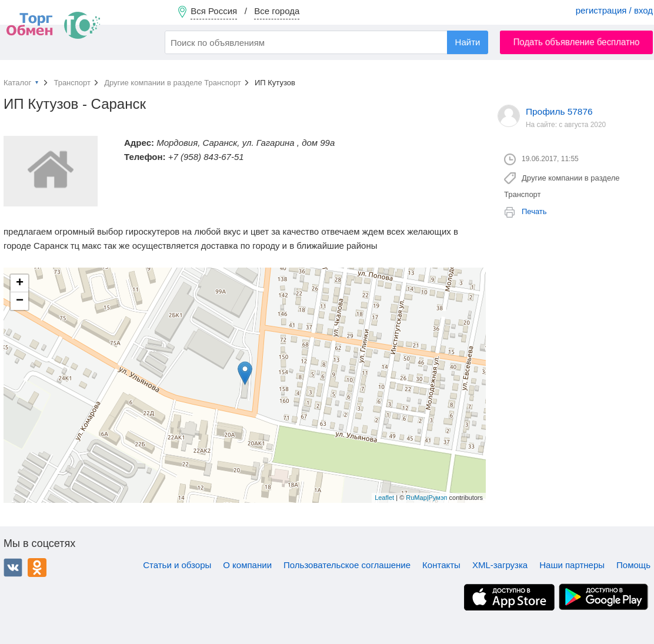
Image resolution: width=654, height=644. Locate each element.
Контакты (441, 565)
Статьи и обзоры (177, 565)
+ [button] (20, 283)
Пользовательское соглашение (347, 565)
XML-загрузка (500, 565)
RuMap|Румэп (426, 498)
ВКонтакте (13, 568)
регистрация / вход (614, 10)
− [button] (20, 301)
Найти (468, 42)
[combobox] (326, 42)
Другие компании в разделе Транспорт (173, 83)
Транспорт (72, 83)
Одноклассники (37, 568)
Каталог (17, 83)
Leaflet (384, 498)
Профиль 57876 (559, 111)
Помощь (633, 565)
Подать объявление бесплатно (577, 42)
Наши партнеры (572, 565)
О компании (247, 565)
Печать (534, 211)
